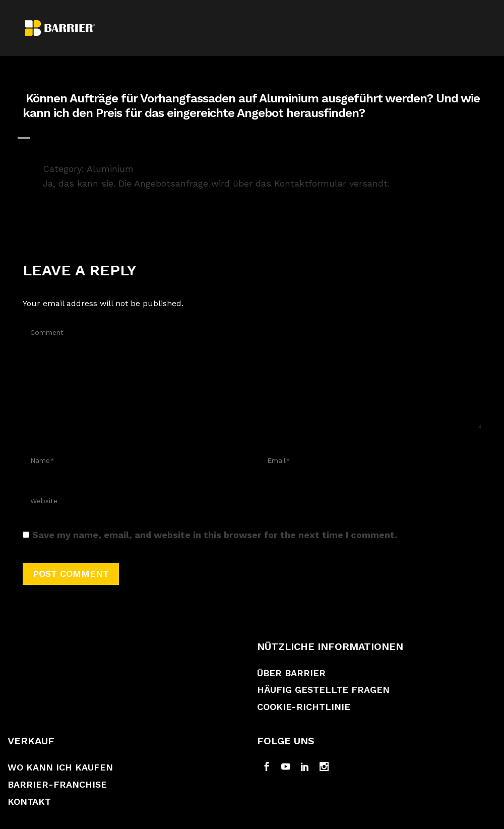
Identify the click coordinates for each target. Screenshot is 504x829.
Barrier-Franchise (57, 784)
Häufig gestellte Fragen (323, 690)
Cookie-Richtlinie (304, 707)
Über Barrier (291, 673)
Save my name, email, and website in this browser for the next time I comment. (215, 535)
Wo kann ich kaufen (60, 767)
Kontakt (29, 802)
